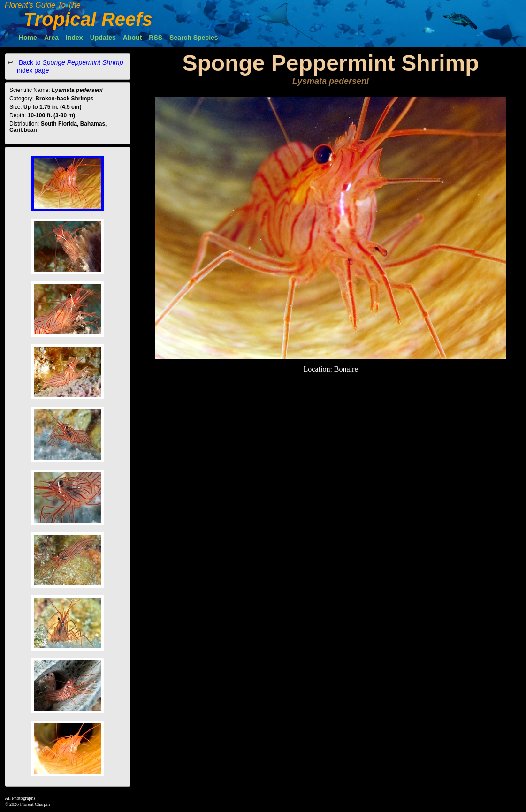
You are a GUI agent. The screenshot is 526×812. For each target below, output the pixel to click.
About (132, 38)
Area (51, 38)
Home (28, 38)
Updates (103, 38)
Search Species (194, 38)
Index (74, 38)
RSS (156, 38)
